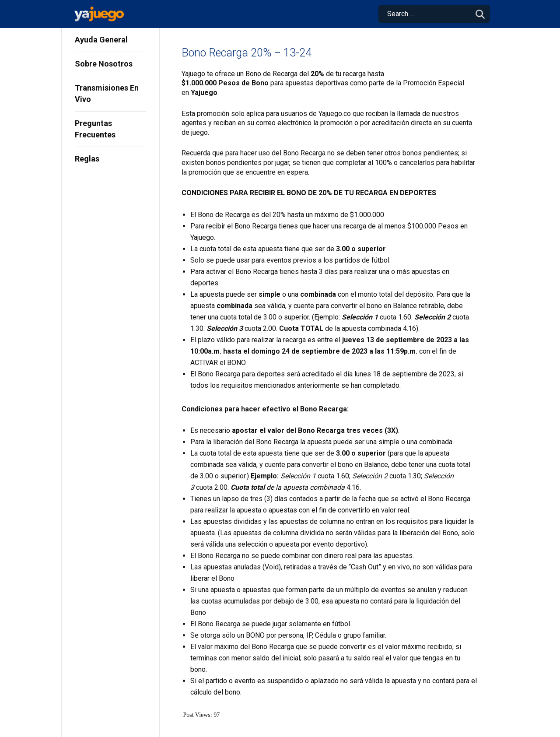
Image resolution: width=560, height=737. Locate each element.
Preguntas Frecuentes (95, 129)
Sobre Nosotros (104, 64)
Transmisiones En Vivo (107, 93)
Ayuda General (101, 40)
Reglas (87, 159)
